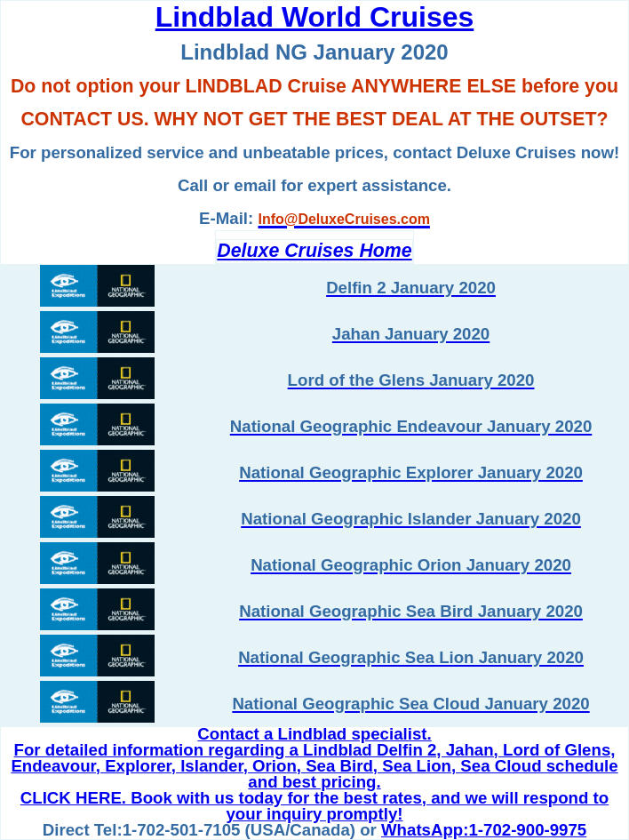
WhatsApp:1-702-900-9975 (484, 830)
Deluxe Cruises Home (314, 251)
